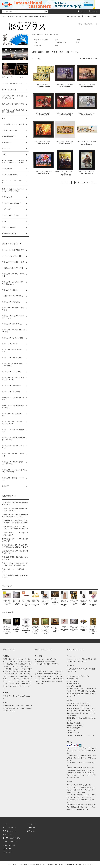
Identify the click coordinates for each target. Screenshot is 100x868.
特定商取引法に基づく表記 (11, 838)
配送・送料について (9, 831)
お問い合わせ (86, 16)
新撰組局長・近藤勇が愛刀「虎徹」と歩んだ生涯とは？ (15, 558)
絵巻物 (78, 42)
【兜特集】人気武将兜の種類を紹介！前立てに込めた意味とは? (15, 510)
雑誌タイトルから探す (31, 16)
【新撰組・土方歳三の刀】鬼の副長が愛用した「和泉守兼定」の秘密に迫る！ (15, 516)
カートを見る (31, 828)
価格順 (90, 59)
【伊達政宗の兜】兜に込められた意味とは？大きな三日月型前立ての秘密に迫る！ (15, 528)
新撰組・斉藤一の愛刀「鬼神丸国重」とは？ (14, 570)
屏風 (36, 42)
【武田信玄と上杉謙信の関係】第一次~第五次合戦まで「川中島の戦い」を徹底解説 (15, 522)
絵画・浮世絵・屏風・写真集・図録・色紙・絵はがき (48, 34)
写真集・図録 (38, 45)
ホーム (4, 16)
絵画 (56, 40)
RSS (5, 849)
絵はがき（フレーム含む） (41, 40)
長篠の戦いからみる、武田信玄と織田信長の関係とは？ (15, 540)
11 (93, 183)
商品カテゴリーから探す (15, 16)
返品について (7, 835)
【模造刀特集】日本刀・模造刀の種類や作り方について (15, 504)
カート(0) (93, 11)
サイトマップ (7, 852)
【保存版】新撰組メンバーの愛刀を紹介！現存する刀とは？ (15, 534)
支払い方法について (9, 828)
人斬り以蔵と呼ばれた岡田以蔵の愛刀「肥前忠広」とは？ (15, 552)
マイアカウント (32, 824)
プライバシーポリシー (10, 842)
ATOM (9, 849)
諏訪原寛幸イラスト (61, 42)
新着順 (95, 59)
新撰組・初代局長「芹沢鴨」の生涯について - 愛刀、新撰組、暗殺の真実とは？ (15, 564)
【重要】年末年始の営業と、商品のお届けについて (15, 576)
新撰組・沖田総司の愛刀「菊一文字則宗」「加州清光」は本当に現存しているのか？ (15, 546)
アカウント (82, 11)
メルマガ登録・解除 (73, 16)
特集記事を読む (45, 16)
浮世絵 (78, 40)
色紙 (56, 45)
